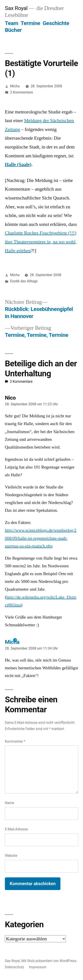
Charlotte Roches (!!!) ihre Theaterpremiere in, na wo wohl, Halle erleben (41, 242)
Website (11, 856)
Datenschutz (14, 967)
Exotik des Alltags (24, 281)
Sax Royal (16, 8)
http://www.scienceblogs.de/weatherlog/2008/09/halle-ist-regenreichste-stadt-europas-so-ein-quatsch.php (41, 538)
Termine (30, 23)
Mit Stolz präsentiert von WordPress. (49, 961)
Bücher (13, 30)
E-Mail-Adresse (16, 829)
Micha (15, 86)
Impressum (38, 967)
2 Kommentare (22, 92)
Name (10, 803)
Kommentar (15, 741)
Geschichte (56, 23)
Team (12, 23)
